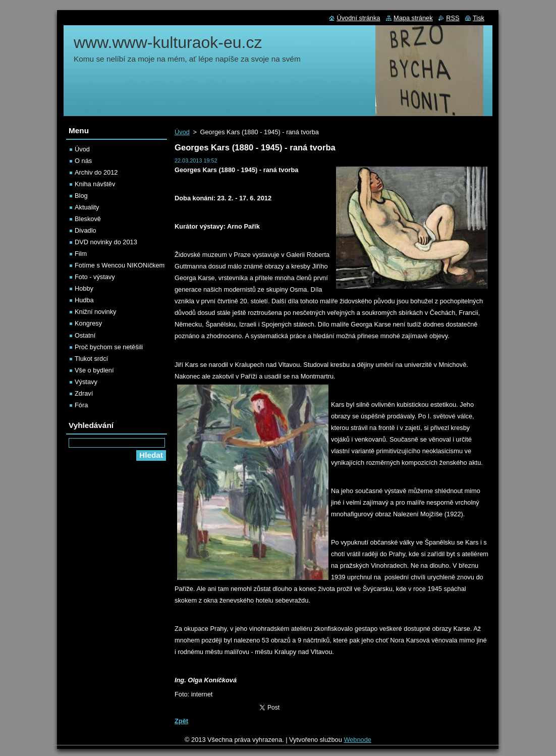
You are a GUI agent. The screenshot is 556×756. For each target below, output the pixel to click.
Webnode (357, 740)
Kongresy (88, 323)
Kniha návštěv (95, 184)
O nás (83, 161)
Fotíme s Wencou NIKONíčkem (120, 265)
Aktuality (87, 207)
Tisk (479, 18)
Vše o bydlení (94, 370)
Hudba (84, 300)
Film (81, 254)
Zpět (181, 721)
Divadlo (86, 230)
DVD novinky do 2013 (106, 242)
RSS (453, 18)
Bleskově (88, 219)
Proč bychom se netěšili (109, 347)
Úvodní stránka (358, 18)
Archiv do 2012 (96, 172)
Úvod (182, 132)
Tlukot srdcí (91, 359)
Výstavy (86, 382)
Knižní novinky (96, 312)
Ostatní (85, 335)
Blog (81, 196)
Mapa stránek (413, 18)
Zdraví (84, 393)
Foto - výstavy (95, 277)
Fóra (81, 405)
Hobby (84, 288)
